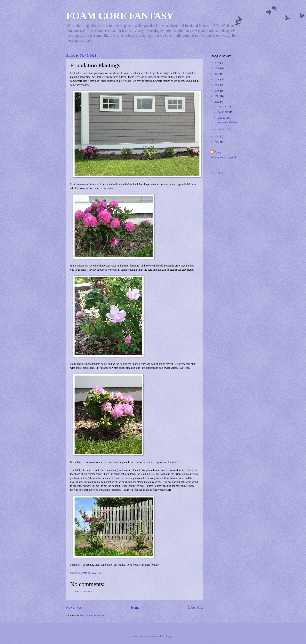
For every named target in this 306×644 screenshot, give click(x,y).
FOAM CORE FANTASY (120, 16)
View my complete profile (224, 157)
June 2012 (223, 129)
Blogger (169, 636)
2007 (217, 74)
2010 (217, 91)
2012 (217, 102)
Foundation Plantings (228, 122)
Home (135, 608)
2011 (217, 96)
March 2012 (224, 107)
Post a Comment (83, 592)
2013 (217, 136)
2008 (217, 79)
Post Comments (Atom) (92, 615)
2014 (217, 142)
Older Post (195, 608)
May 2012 (223, 118)
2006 (217, 68)
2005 (217, 63)
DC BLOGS (217, 173)
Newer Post (74, 608)
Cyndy (218, 152)
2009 (217, 85)
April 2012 (223, 112)
